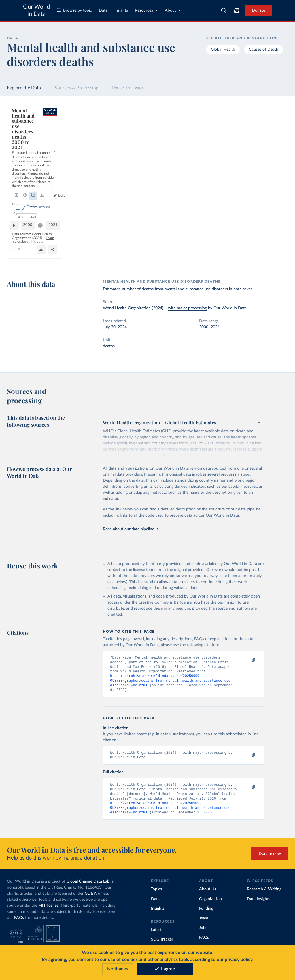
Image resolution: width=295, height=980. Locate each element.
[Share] (197, 258)
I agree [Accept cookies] (165, 969)
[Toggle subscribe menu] (237, 10)
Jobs (203, 933)
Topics (156, 894)
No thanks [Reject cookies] (118, 969)
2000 (30, 243)
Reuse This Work (129, 88)
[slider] (43, 244)
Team (204, 923)
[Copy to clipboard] (248, 660)
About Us (208, 894)
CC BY (73, 261)
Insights (121, 10)
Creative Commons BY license (165, 602)
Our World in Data (36, 10)
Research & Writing (264, 894)
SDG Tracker (162, 944)
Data (103, 10)
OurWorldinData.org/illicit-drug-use (39, 261)
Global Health (223, 50)
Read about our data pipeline (131, 529)
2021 (206, 243)
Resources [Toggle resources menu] (146, 10)
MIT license (48, 911)
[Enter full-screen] (208, 258)
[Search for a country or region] (253, 126)
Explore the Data (24, 88)
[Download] (185, 258)
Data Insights (259, 904)
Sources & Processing (76, 88)
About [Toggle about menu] (173, 10)
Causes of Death (264, 50)
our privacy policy (235, 960)
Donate (258, 10)
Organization (210, 904)
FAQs (19, 923)
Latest (156, 935)
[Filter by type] (253, 176)
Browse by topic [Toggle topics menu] (74, 10)
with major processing (187, 308)
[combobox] (224, 10)
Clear (277, 152)
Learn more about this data (115, 255)
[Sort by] (247, 140)
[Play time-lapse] (16, 244)
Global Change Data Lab (88, 886)
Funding (206, 913)
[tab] (24, 150)
